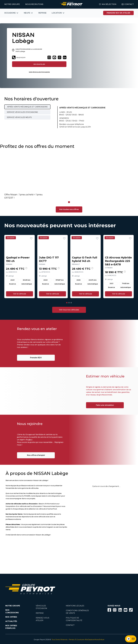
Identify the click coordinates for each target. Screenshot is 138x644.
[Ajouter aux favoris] (31, 238)
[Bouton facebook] (109, 610)
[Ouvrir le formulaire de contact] (131, 639)
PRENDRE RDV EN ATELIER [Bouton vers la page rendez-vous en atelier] (118, 13)
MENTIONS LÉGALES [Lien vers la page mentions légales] (75, 606)
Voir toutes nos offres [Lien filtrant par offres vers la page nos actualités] (69, 209)
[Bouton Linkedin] (120, 610)
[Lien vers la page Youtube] (125, 610)
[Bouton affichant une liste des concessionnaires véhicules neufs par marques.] (29, 13)
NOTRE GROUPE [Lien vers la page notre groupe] (12, 4)
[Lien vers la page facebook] (54, 57)
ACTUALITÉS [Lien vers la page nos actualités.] (11, 621)
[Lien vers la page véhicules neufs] (65, 57)
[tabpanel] (78, 117)
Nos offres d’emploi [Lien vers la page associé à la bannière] (36, 455)
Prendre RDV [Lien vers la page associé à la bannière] (36, 358)
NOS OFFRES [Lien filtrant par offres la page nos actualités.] (11, 617)
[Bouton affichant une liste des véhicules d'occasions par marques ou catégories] (11, 13)
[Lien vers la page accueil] (71, 4)
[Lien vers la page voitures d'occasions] (69, 310)
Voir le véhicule (20, 294)
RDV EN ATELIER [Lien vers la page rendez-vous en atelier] (39, 64)
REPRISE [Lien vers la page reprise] (40, 613)
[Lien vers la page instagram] (60, 57)
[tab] (27, 107)
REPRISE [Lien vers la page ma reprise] (42, 13)
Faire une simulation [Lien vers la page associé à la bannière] (105, 405)
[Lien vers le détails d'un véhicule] (20, 267)
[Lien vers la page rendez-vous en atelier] (118, 13)
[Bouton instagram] (115, 610)
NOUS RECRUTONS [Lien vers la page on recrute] (34, 4)
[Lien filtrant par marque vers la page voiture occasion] (72, 589)
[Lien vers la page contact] (49, 57)
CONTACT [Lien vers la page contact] (128, 4)
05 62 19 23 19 (19, 57)
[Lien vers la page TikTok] (131, 610)
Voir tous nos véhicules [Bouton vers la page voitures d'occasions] (69, 310)
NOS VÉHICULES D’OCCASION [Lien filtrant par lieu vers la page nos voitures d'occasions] (39, 72)
